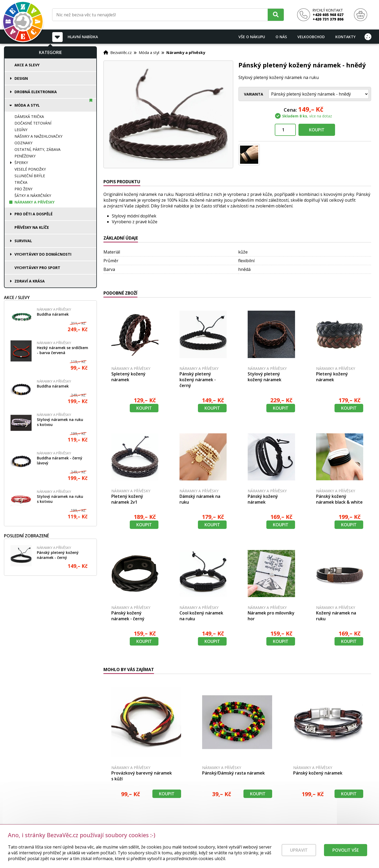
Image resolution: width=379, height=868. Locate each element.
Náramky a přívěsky (34, 202)
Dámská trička (29, 116)
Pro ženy (23, 189)
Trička (21, 182)
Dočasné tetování (33, 123)
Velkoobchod (311, 37)
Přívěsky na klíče (32, 227)
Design (21, 78)
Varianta (254, 94)
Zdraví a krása (30, 281)
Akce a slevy (27, 65)
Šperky (21, 163)
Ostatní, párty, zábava (38, 149)
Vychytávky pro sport (37, 268)
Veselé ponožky (30, 169)
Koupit (317, 130)
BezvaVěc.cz (121, 52)
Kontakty (345, 37)
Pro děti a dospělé (34, 214)
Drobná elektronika (36, 92)
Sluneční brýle (30, 176)
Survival (23, 241)
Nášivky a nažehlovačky (38, 136)
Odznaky (23, 143)
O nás (281, 37)
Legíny (21, 130)
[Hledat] (276, 15)
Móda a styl (27, 105)
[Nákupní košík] (361, 15)
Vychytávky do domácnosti (43, 254)
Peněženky (25, 156)
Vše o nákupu (252, 37)
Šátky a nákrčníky (33, 195)
